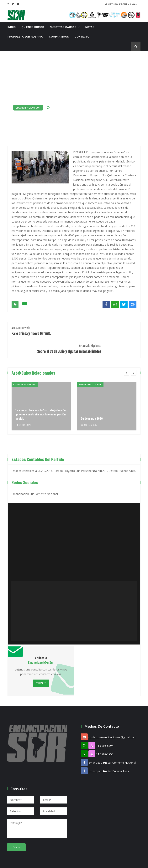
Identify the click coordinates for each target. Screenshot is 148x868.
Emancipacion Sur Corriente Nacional (35, 480)
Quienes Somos (33, 27)
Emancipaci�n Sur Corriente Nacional (112, 749)
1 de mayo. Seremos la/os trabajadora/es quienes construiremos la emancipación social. (37, 397)
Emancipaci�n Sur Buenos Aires (109, 757)
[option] (41, 392)
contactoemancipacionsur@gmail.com (112, 723)
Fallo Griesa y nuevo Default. (41, 330)
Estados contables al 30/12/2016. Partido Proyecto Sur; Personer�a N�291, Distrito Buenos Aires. (74, 457)
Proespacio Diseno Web (94, 862)
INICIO (12, 27)
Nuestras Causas (63, 27)
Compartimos (59, 37)
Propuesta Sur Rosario (25, 37)
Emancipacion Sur (28, 108)
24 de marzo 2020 (93, 404)
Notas (90, 27)
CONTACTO (82, 37)
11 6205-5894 (105, 732)
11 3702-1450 (105, 740)
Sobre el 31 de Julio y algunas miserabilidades (107, 332)
